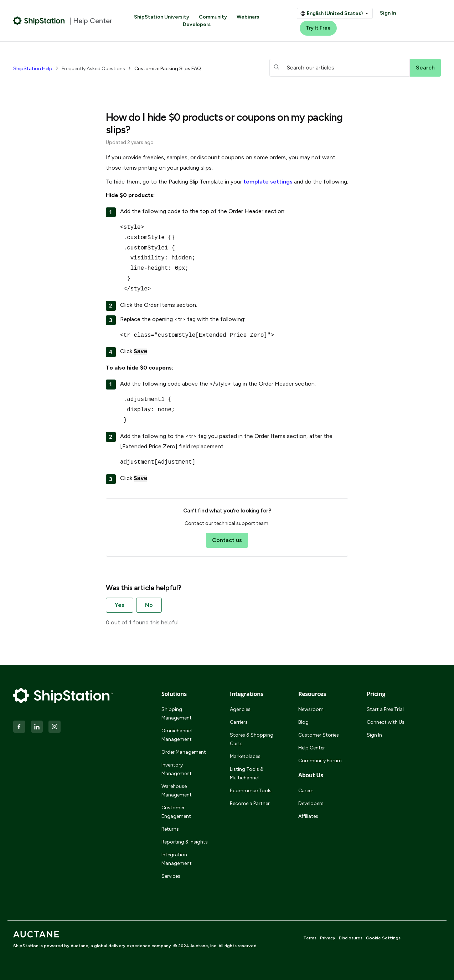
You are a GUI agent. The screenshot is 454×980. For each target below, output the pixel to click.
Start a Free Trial (385, 709)
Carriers (239, 722)
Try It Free (318, 28)
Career (306, 791)
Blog (303, 722)
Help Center (312, 748)
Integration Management (177, 859)
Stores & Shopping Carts (252, 739)
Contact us (227, 540)
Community (213, 17)
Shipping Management (177, 714)
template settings (268, 182)
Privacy (328, 938)
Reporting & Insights (185, 842)
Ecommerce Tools (251, 791)
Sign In (388, 13)
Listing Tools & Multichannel (247, 773)
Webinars (248, 17)
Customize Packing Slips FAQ (168, 69)
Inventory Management (177, 769)
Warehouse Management (177, 791)
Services (171, 876)
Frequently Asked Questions (93, 69)
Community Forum (320, 761)
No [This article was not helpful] (149, 605)
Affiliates (308, 816)
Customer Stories (319, 735)
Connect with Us (386, 722)
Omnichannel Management (177, 735)
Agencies (240, 709)
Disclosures (351, 938)
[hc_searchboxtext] (340, 68)
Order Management (184, 752)
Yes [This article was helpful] (120, 605)
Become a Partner (250, 803)
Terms (310, 938)
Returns (170, 829)
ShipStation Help (33, 69)
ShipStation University (162, 17)
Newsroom (311, 709)
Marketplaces (245, 756)
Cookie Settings (383, 938)
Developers (197, 24)
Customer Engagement (176, 812)
